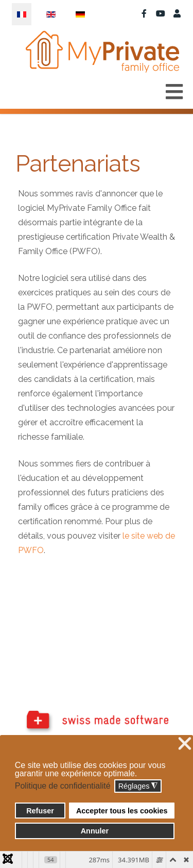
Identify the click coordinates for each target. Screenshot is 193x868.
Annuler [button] (95, 831)
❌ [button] (185, 744)
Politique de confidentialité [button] (63, 786)
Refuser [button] (40, 811)
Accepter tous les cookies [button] (122, 811)
